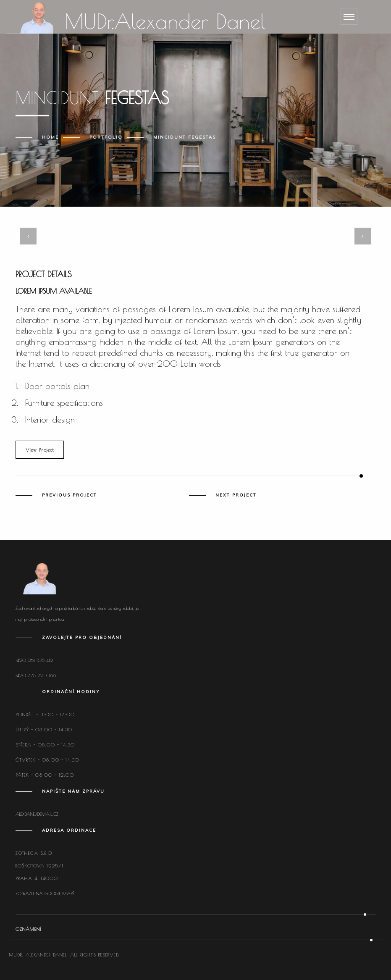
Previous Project (70, 495)
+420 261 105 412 (34, 660)
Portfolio (106, 137)
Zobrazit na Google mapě (45, 893)
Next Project (236, 495)
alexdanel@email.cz (37, 814)
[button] (180, 220)
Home (50, 137)
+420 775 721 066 (36, 675)
